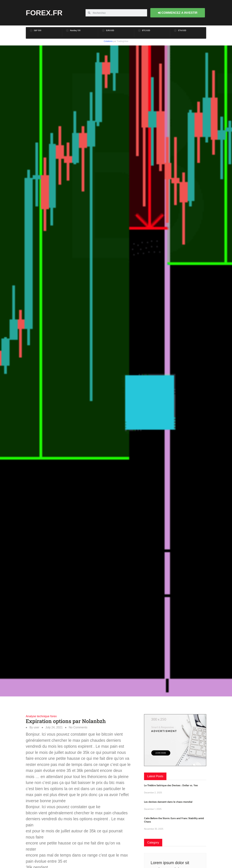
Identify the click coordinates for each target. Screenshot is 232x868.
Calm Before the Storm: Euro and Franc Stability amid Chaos (174, 820)
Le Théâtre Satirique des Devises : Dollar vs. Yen (171, 785)
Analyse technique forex (41, 716)
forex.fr (44, 13)
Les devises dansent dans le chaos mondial (168, 802)
